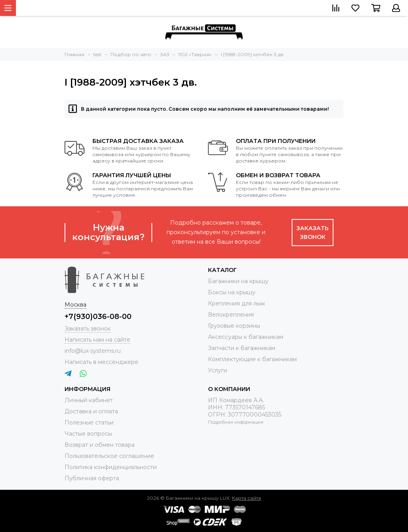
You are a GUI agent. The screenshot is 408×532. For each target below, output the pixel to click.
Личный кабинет (89, 400)
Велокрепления (231, 315)
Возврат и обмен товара (100, 445)
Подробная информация (236, 422)
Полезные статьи (89, 422)
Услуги (218, 370)
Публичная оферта (92, 478)
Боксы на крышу (232, 292)
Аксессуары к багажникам (246, 337)
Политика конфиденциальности (111, 467)
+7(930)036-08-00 (98, 317)
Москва (76, 305)
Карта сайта (246, 498)
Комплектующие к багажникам (252, 359)
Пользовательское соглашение (109, 456)
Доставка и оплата (91, 411)
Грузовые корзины (234, 326)
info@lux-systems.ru (93, 351)
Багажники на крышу (238, 281)
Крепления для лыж (236, 303)
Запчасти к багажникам (242, 348)
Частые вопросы (88, 434)
